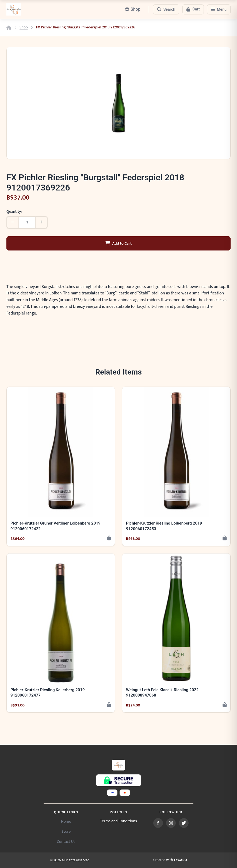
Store (66, 831)
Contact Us (66, 842)
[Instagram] (171, 823)
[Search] (166, 9)
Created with (170, 860)
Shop (24, 27)
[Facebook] (158, 823)
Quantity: (14, 212)
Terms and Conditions (119, 821)
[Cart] (193, 9)
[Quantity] (27, 222)
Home (66, 822)
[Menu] (219, 9)
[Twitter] (184, 823)
